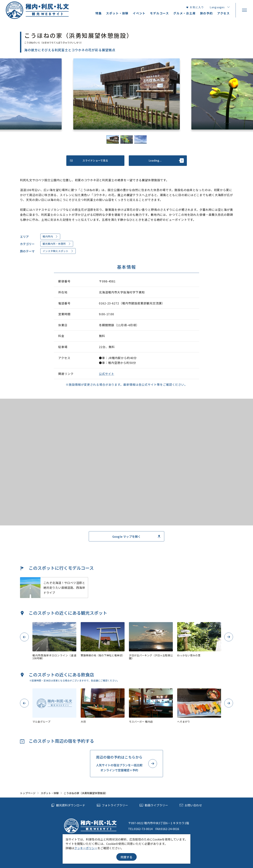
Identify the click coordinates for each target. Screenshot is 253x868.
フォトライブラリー (112, 805)
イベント (139, 13)
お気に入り (195, 7)
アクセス (223, 13)
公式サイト (107, 374)
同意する (126, 857)
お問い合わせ (191, 805)
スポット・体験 (50, 793)
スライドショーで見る (89, 160)
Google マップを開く (137, 536)
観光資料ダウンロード (68, 805)
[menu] (244, 10)
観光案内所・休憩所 (57, 244)
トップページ (28, 793)
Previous (24, 637)
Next (229, 637)
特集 (99, 13)
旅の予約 (206, 13)
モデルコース (159, 13)
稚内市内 (50, 236)
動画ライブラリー (154, 805)
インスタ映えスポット (58, 251)
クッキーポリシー (86, 848)
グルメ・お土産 (185, 13)
